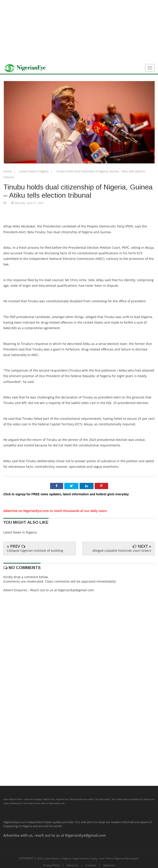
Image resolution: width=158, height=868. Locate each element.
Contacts (91, 865)
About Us (73, 865)
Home (8, 171)
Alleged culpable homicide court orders (122, 550)
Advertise (109, 865)
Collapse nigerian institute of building (35, 550)
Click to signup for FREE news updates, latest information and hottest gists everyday (66, 494)
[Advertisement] (79, 31)
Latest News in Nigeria (34, 171)
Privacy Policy (52, 865)
